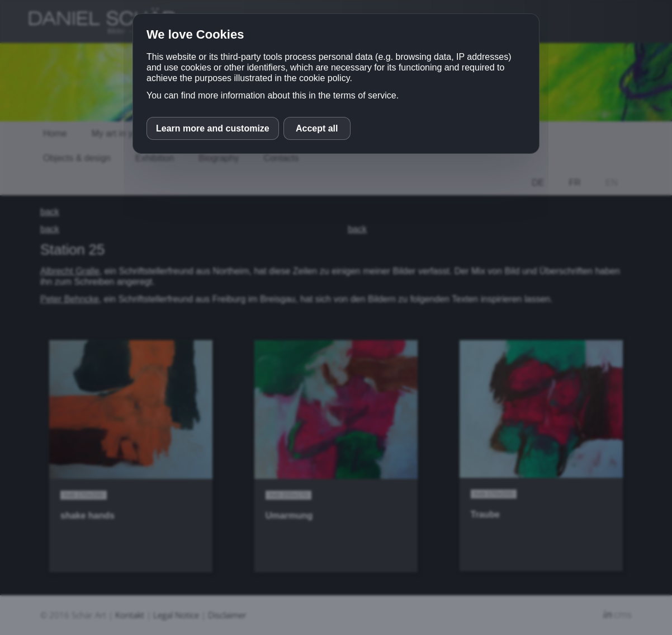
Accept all (317, 128)
